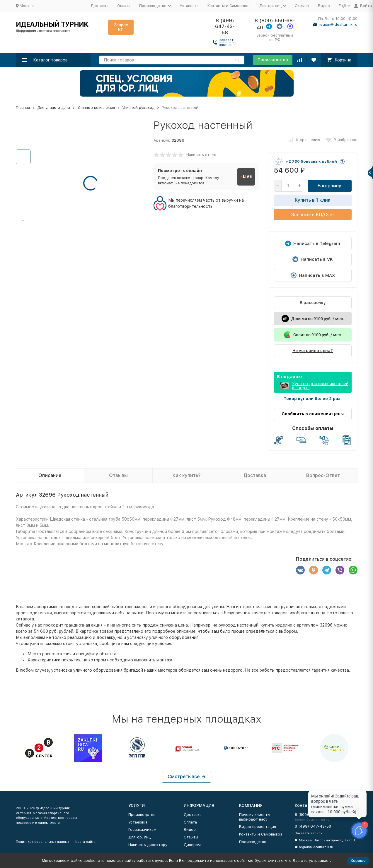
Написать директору (148, 845)
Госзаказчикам (142, 830)
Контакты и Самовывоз (229, 6)
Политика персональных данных (42, 842)
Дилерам (192, 845)
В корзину (329, 186)
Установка (189, 6)
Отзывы (302, 6)
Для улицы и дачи (54, 108)
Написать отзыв (201, 155)
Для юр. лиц (139, 837)
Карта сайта (85, 842)
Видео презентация (258, 827)
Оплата (124, 6)
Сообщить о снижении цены (313, 414)
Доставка (99, 6)
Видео (324, 6)
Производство (273, 60)
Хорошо (358, 861)
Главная (23, 108)
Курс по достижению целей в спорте (320, 386)
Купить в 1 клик (313, 200)
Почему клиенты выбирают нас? (255, 817)
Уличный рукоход (138, 108)
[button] (23, 221)
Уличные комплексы (96, 108)
